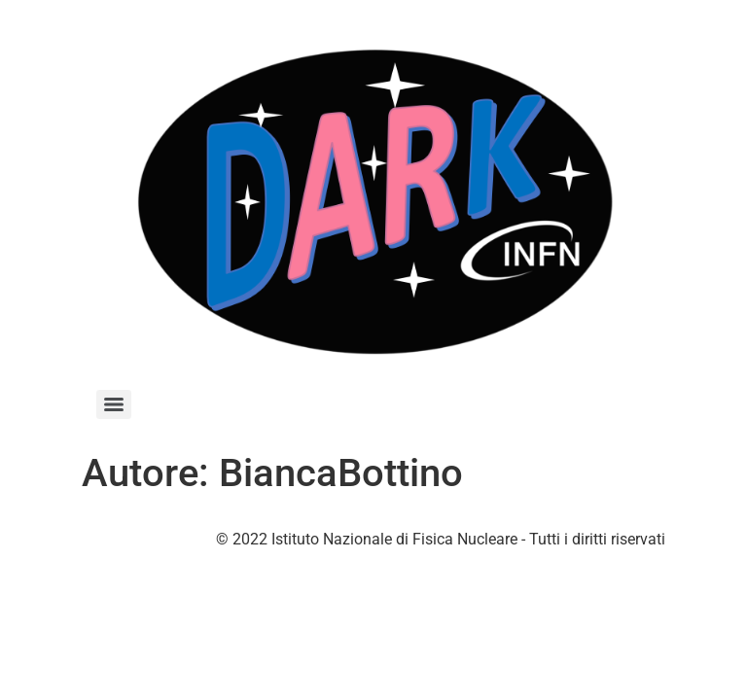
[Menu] (114, 404)
